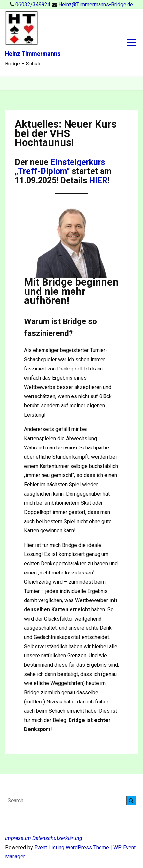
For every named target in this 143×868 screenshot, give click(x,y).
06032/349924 (34, 4)
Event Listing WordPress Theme (72, 847)
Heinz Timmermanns (33, 54)
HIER (98, 180)
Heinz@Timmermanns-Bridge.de (96, 4)
